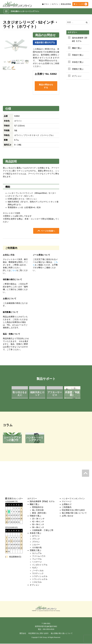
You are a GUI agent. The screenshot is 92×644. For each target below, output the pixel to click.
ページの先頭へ (46, 231)
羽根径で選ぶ (35, 516)
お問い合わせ (68, 516)
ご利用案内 (67, 507)
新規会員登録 (66, 4)
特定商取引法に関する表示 (73, 510)
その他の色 (37, 548)
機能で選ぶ (34, 505)
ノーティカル (38, 571)
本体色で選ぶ (35, 533)
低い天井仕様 (38, 510)
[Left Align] (87, 22)
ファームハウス (39, 556)
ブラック (36, 539)
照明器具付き (38, 507)
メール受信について (41, 255)
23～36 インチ (38, 519)
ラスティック (38, 574)
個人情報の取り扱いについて (74, 513)
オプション (77, 76)
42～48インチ (38, 522)
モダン (35, 568)
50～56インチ (38, 525)
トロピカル (37, 582)
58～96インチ (38, 528)
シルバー (36, 545)
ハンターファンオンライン (73, 499)
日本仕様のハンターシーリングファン (25, 11)
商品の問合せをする (46, 86)
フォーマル (37, 559)
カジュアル (37, 553)
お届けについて (10, 299)
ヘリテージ (37, 562)
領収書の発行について (12, 280)
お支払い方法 (9, 255)
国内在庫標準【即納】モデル (80, 39)
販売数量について (11, 312)
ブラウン (36, 542)
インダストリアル (40, 565)
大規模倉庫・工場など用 (43, 530)
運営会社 (23, 634)
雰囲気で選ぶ (35, 551)
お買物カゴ (67, 505)
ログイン (55, 4)
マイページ (67, 502)
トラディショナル (40, 577)
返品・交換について (11, 334)
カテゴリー (72, 32)
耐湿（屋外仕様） (40, 513)
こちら (13, 271)
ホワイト (36, 536)
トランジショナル (40, 579)
